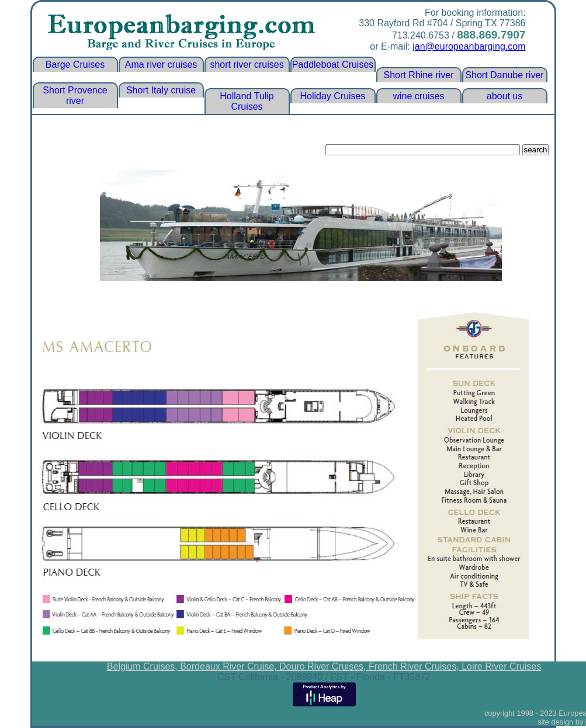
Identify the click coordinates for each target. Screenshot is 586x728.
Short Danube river (504, 75)
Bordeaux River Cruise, (230, 666)
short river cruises (247, 65)
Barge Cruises (75, 65)
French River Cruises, (415, 666)
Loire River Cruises (501, 666)
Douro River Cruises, (324, 666)
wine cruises (418, 96)
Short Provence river (75, 95)
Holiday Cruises (332, 96)
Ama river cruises (161, 65)
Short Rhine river (418, 75)
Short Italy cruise (161, 90)
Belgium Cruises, (143, 666)
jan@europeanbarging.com (469, 46)
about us (504, 96)
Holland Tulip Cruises (247, 101)
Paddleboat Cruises (333, 65)
